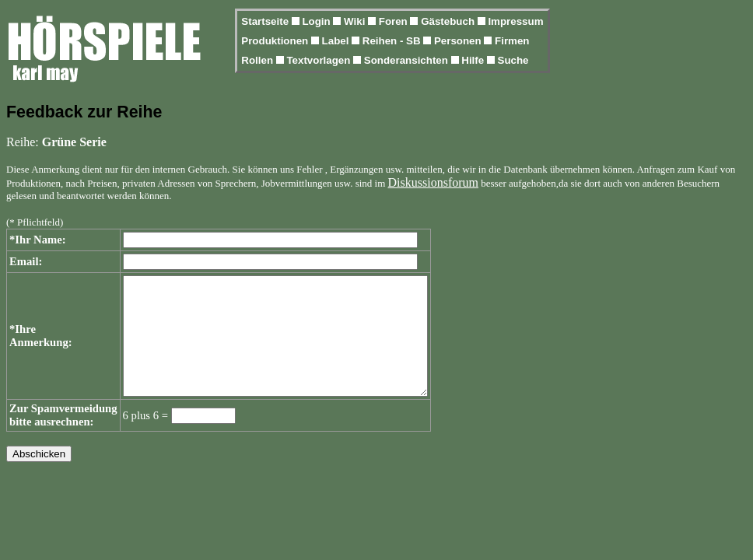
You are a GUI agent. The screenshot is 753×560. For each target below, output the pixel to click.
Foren (395, 21)
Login (317, 21)
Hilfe (474, 60)
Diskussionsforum (433, 182)
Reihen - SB (393, 41)
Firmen (512, 41)
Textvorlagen (320, 60)
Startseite (266, 21)
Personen (459, 41)
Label (337, 41)
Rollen (258, 60)
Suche (513, 60)
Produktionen (276, 41)
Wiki (356, 21)
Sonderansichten (408, 60)
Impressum (515, 21)
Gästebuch (449, 21)
